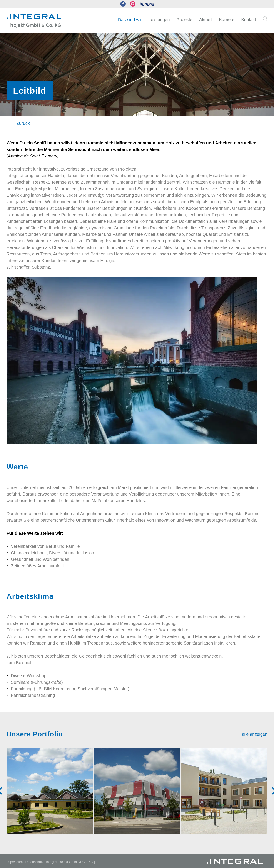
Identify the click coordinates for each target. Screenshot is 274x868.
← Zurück (20, 123)
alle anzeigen (255, 734)
